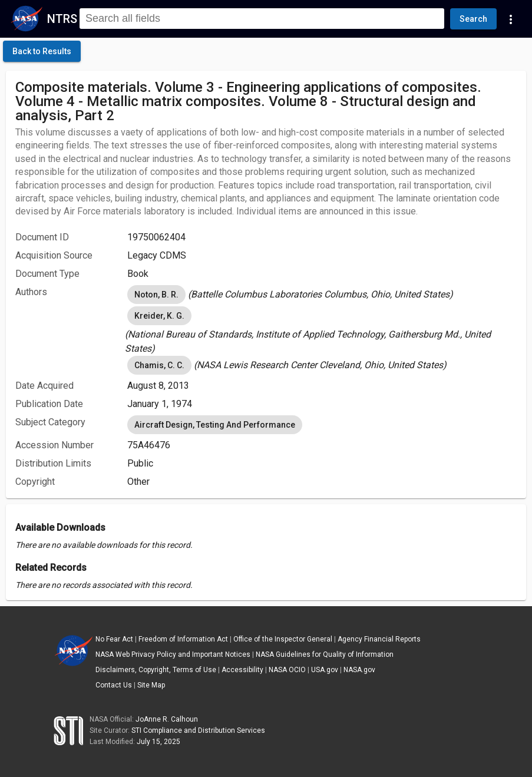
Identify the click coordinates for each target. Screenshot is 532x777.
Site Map (151, 685)
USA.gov (325, 670)
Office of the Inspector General (283, 639)
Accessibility (242, 670)
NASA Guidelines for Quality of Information (325, 654)
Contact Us (114, 685)
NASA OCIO (287, 670)
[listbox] (322, 295)
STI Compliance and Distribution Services (198, 730)
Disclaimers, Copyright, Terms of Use (156, 670)
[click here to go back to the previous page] (42, 51)
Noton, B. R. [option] (156, 295)
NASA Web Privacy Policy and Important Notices (173, 654)
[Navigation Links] (511, 19)
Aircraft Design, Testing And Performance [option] (215, 425)
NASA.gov (359, 670)
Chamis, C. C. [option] (159, 365)
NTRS (62, 19)
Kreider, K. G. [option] (159, 316)
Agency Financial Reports (379, 639)
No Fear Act (114, 639)
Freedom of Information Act (183, 639)
